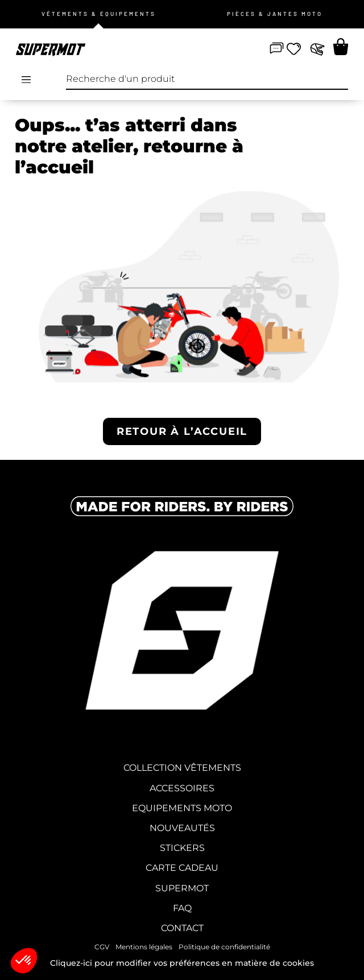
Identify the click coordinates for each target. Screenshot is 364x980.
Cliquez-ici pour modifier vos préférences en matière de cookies (182, 963)
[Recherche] (338, 79)
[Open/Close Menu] (26, 80)
